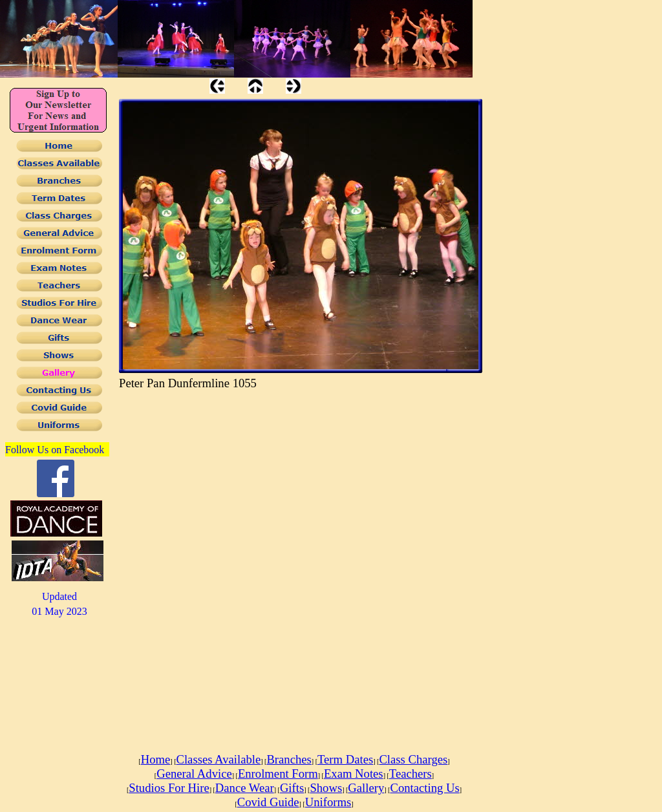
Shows (326, 788)
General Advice (194, 774)
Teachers (411, 774)
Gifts (292, 788)
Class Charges (413, 759)
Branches (289, 759)
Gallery (366, 788)
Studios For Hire (169, 788)
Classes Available (218, 759)
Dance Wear (245, 788)
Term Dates (345, 759)
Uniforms (328, 802)
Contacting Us (424, 788)
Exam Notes (354, 774)
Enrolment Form (278, 774)
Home (156, 759)
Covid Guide (268, 802)
